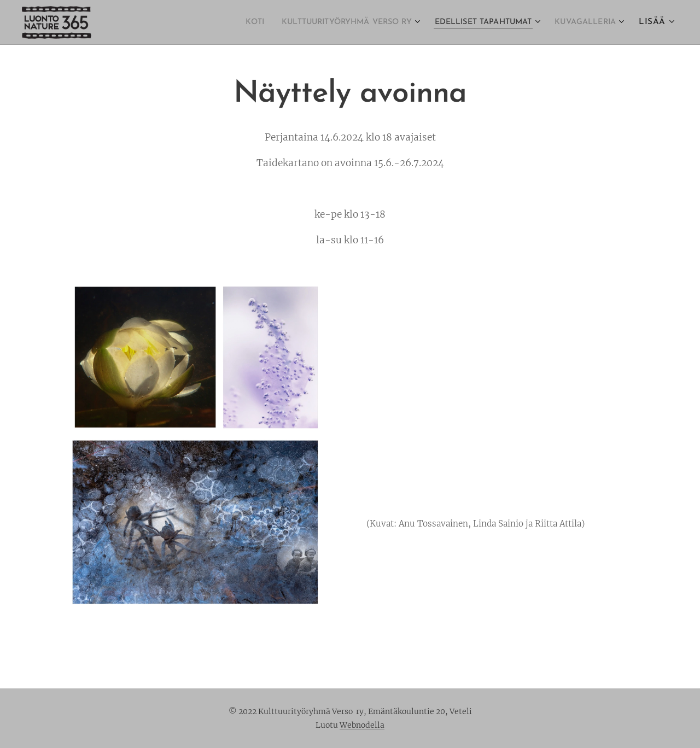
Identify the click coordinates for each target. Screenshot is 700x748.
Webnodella (362, 725)
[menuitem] (213, 22)
